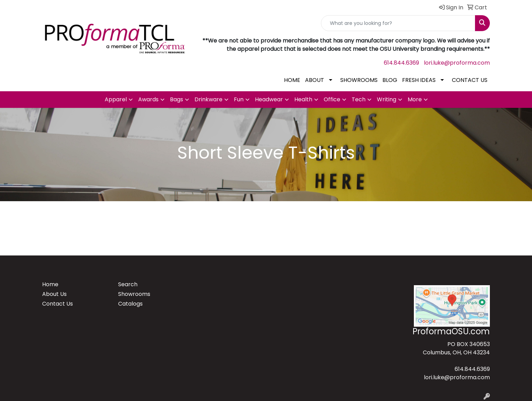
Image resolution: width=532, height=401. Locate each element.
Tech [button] (359, 99)
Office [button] (332, 99)
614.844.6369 (401, 63)
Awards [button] (148, 99)
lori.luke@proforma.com (457, 63)
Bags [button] (177, 99)
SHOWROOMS (359, 80)
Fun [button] (239, 99)
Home (50, 284)
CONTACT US (470, 80)
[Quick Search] (398, 23)
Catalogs (130, 304)
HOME (292, 80)
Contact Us (58, 304)
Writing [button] (387, 99)
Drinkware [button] (208, 99)
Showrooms (134, 294)
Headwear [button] (269, 99)
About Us (54, 294)
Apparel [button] (116, 99)
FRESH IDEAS (419, 80)
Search (128, 284)
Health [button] (303, 99)
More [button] (415, 99)
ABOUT (315, 80)
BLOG (390, 80)
